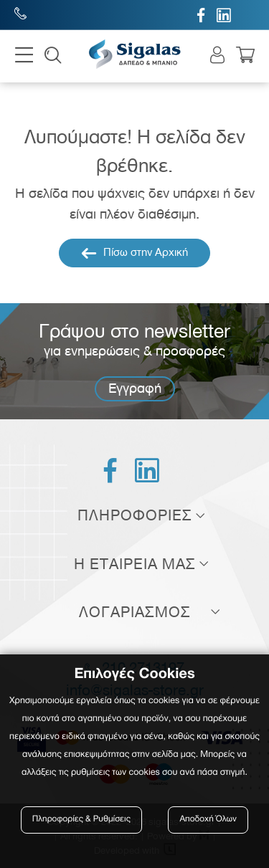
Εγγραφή (135, 388)
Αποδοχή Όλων (208, 820)
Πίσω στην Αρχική (134, 253)
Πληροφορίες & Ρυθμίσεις (81, 820)
